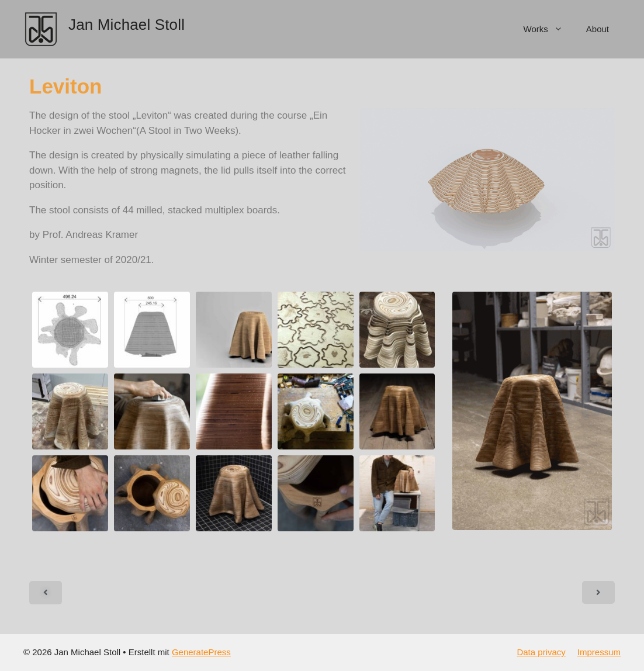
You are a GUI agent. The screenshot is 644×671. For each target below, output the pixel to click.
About (598, 29)
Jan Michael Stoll (127, 25)
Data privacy (541, 652)
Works (549, 29)
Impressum (599, 652)
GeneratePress (201, 652)
